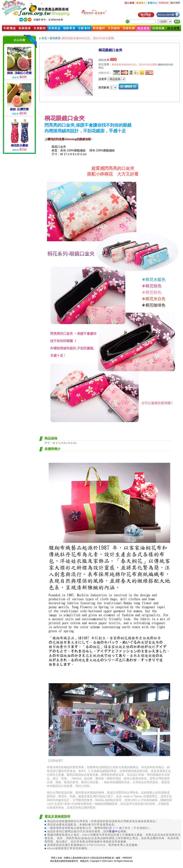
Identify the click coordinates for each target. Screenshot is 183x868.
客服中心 (115, 831)
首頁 (44, 38)
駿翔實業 (55, 38)
